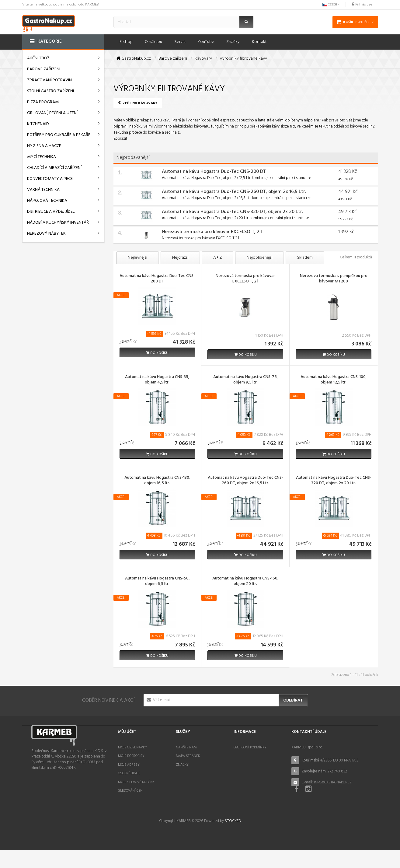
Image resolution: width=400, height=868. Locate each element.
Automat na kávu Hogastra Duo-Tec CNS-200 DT (214, 172)
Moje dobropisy (131, 756)
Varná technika (43, 190)
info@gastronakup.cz (333, 782)
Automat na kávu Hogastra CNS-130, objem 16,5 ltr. (157, 481)
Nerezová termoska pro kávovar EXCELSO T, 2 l (212, 232)
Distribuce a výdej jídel (51, 212)
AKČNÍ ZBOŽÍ (39, 58)
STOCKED (233, 839)
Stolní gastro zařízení (50, 91)
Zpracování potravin (49, 80)
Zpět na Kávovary (138, 103)
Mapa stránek (188, 756)
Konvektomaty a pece (50, 179)
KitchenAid (38, 124)
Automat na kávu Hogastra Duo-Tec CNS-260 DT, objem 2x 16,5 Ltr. (234, 192)
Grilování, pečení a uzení (52, 113)
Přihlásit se (362, 5)
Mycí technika (42, 157)
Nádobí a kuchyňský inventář (58, 223)
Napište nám (186, 747)
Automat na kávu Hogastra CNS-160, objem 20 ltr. (245, 582)
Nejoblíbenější (260, 258)
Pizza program (43, 102)
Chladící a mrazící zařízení (54, 168)
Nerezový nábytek (46, 234)
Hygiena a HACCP (44, 146)
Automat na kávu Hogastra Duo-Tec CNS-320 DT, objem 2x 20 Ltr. (232, 212)
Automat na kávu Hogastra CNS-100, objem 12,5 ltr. (334, 380)
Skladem (306, 258)
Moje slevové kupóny (136, 782)
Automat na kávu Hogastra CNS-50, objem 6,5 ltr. (157, 582)
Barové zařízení (44, 69)
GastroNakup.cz (134, 59)
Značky (182, 765)
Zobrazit (120, 139)
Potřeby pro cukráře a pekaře (59, 135)
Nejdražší (181, 258)
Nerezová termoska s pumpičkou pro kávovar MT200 (334, 279)
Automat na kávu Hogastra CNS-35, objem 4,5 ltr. (157, 380)
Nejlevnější (138, 258)
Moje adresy (129, 765)
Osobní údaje (129, 773)
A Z (218, 258)
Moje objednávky (132, 747)
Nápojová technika (47, 201)
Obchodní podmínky (250, 747)
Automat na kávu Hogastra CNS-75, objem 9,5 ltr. (245, 380)
